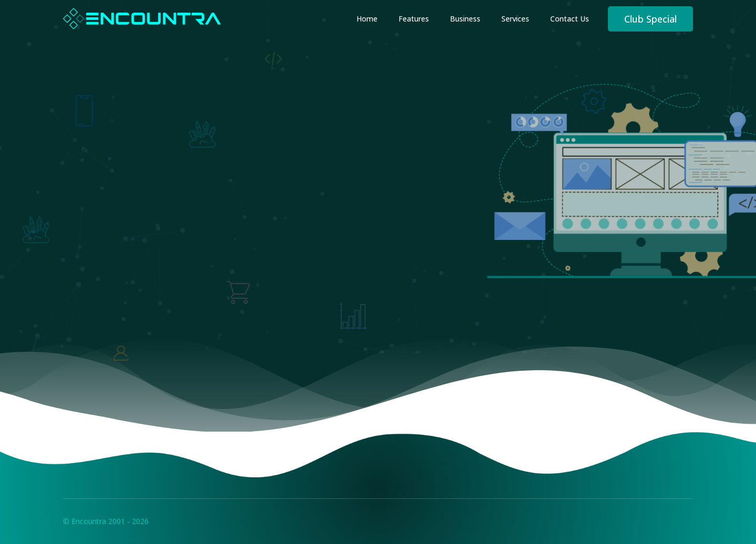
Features (414, 19)
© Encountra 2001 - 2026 (106, 521)
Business (465, 19)
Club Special (650, 19)
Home (367, 19)
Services (515, 19)
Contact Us (570, 19)
